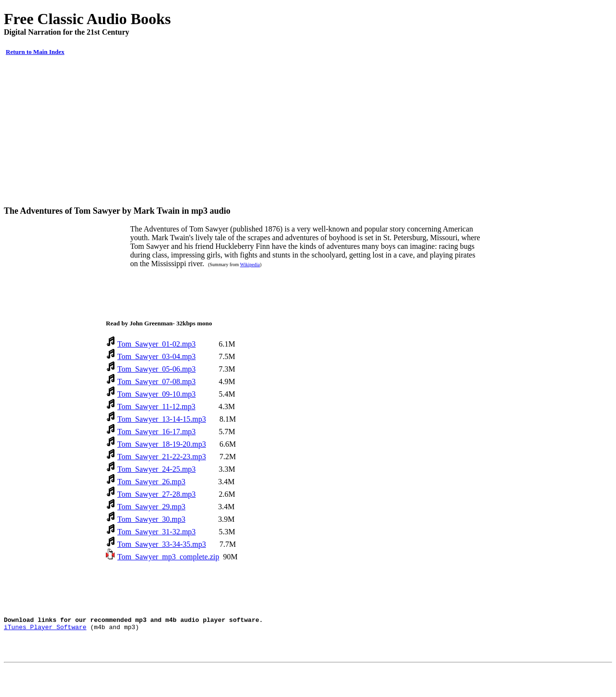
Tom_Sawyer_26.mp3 (152, 482)
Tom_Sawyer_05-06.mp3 (157, 369)
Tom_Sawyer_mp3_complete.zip (168, 557)
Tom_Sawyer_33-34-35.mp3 (162, 544)
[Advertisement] (308, 131)
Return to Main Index (35, 52)
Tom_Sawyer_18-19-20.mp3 (162, 444)
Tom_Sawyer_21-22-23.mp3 (162, 457)
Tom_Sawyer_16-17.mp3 (157, 432)
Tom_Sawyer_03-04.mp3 (157, 356)
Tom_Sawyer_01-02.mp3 (157, 344)
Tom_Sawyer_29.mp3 (152, 507)
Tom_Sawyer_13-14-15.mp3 (162, 419)
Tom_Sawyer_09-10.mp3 (157, 394)
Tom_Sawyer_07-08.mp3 (157, 381)
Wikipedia (250, 265)
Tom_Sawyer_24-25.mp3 (157, 469)
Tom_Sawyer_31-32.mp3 (157, 532)
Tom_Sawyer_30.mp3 (152, 519)
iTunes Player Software (45, 630)
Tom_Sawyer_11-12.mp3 (156, 407)
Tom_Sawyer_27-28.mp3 (157, 494)
